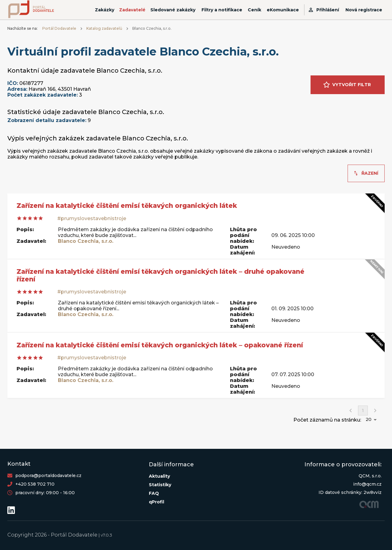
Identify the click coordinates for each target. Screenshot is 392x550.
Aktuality (159, 476)
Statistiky (160, 485)
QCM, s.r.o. (370, 476)
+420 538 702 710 (35, 484)
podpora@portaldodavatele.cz (48, 476)
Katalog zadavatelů (104, 28)
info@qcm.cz (367, 484)
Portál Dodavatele (59, 28)
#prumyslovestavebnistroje (92, 218)
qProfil (156, 502)
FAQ (154, 493)
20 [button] (369, 419)
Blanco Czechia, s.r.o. (86, 241)
